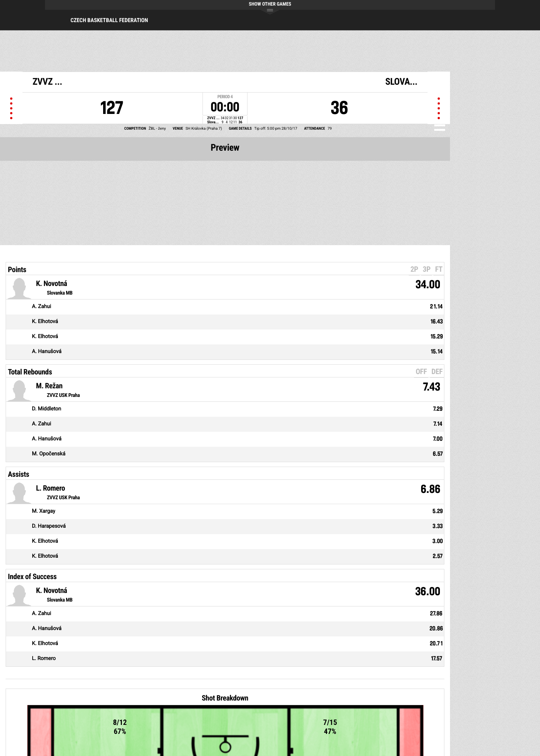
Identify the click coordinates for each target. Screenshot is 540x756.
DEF (437, 371)
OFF (421, 371)
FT (439, 269)
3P (427, 269)
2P (414, 269)
